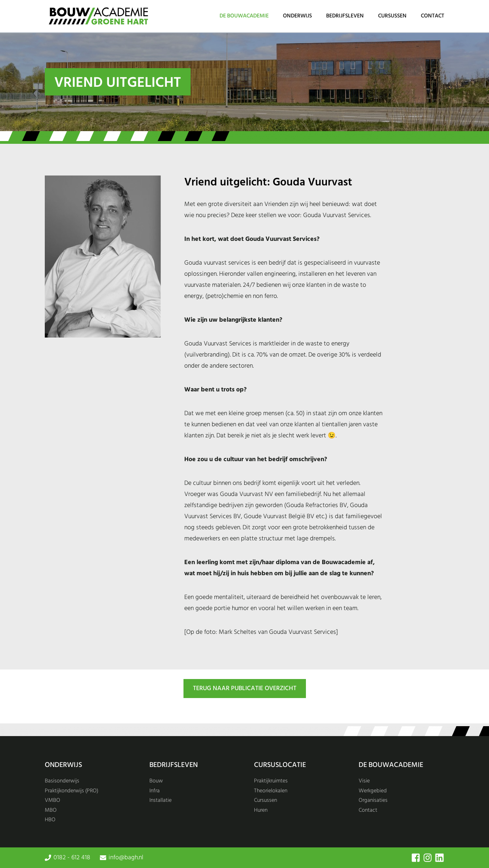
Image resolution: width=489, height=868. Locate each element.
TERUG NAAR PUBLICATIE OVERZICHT (245, 689)
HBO (50, 820)
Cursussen (392, 16)
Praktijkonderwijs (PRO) (72, 791)
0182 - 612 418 (72, 858)
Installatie (160, 800)
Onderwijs (297, 16)
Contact (433, 16)
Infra (155, 791)
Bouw (156, 781)
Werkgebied (373, 791)
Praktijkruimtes (271, 781)
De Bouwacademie (244, 16)
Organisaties (373, 800)
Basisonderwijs (62, 781)
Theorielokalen (271, 791)
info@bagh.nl (126, 858)
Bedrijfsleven (345, 16)
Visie (364, 781)
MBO (51, 810)
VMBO (53, 800)
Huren (261, 810)
